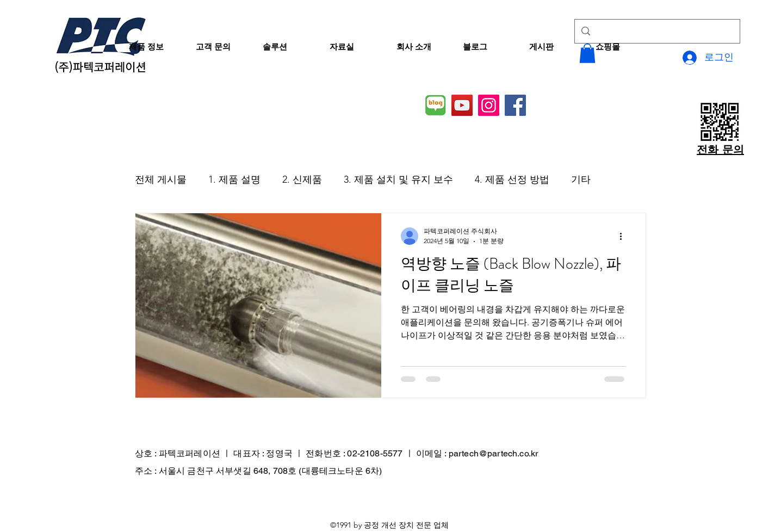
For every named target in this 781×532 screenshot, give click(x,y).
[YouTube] (462, 105)
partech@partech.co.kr (493, 453)
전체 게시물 (161, 180)
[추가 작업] (624, 236)
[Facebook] (515, 105)
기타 (581, 180)
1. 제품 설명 (234, 180)
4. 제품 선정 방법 (512, 180)
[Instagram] (489, 105)
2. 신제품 (302, 180)
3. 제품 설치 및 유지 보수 (398, 180)
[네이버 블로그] (435, 105)
